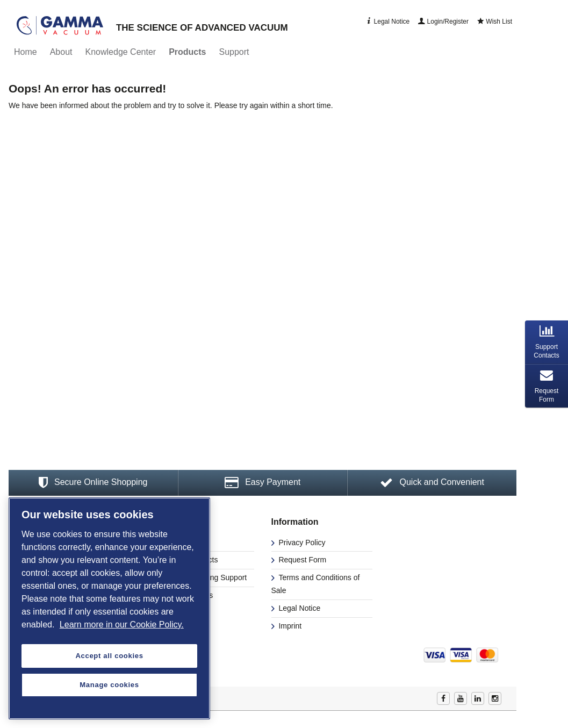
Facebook (443, 698)
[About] (61, 52)
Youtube (461, 698)
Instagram (495, 698)
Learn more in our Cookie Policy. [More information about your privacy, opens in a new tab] (122, 624)
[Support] (234, 52)
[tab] (547, 342)
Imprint (289, 626)
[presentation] (547, 342)
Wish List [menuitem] (495, 22)
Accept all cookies (109, 656)
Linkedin (478, 698)
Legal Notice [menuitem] (387, 22)
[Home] (26, 52)
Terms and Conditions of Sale (316, 584)
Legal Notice (299, 608)
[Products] (187, 52)
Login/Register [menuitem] (443, 22)
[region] (109, 608)
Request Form (302, 560)
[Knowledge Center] (121, 52)
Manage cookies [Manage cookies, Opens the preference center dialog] (109, 685)
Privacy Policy (301, 543)
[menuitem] (26, 52)
